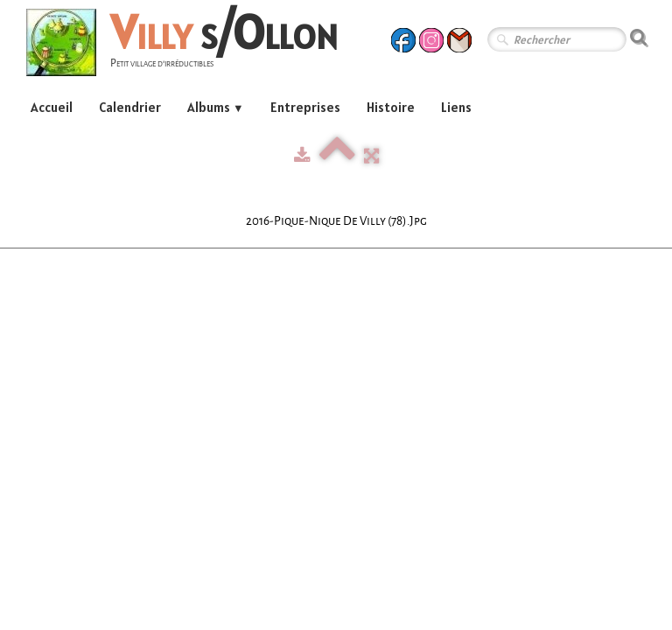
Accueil (52, 107)
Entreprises (305, 107)
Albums (216, 107)
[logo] (189, 45)
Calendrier (130, 107)
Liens (456, 107)
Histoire (391, 107)
